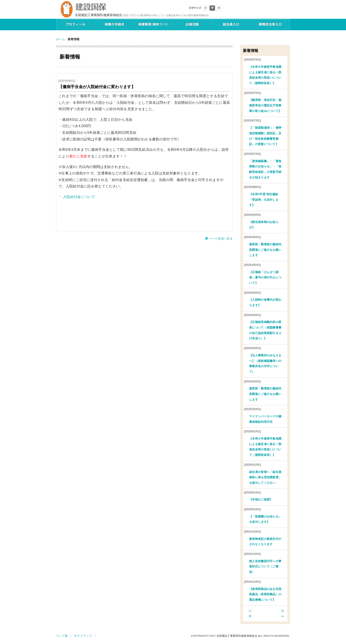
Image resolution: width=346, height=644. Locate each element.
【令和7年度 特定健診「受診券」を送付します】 (264, 200)
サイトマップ (83, 636)
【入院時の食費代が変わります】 (265, 302)
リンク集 (62, 636)
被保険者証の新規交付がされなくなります (265, 542)
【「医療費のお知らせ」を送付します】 (265, 519)
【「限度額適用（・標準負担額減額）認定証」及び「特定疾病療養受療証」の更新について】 (265, 136)
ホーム (60, 39)
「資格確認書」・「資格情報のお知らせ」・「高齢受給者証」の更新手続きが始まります (265, 169)
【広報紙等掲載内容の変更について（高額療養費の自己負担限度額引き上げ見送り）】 (265, 330)
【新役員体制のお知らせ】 (264, 225)
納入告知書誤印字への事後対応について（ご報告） (265, 567)
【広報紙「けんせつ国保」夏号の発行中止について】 (265, 278)
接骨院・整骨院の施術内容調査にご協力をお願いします (265, 250)
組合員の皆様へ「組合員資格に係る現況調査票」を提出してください (265, 477)
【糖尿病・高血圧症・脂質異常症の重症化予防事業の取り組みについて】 (265, 105)
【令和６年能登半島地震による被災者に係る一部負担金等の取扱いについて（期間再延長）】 (265, 75)
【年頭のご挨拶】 (261, 500)
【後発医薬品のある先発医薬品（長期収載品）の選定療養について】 (265, 594)
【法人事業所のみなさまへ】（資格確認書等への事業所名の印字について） (265, 364)
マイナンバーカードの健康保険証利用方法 (265, 419)
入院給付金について (79, 197)
